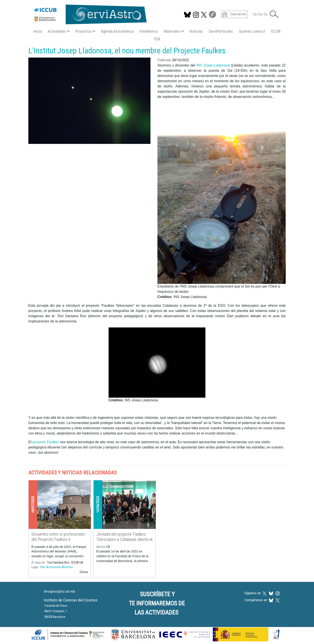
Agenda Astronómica (117, 31)
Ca (255, 14)
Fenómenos (149, 31)
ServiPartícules (221, 31)
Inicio (38, 31)
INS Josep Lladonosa (213, 65)
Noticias (196, 31)
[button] (274, 14)
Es (266, 14)
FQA (157, 39)
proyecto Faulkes (46, 442)
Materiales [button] (174, 31)
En (260, 14)
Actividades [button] (59, 31)
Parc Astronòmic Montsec (56, 567)
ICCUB (276, 31)
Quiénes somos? (252, 31)
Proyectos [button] (85, 31)
